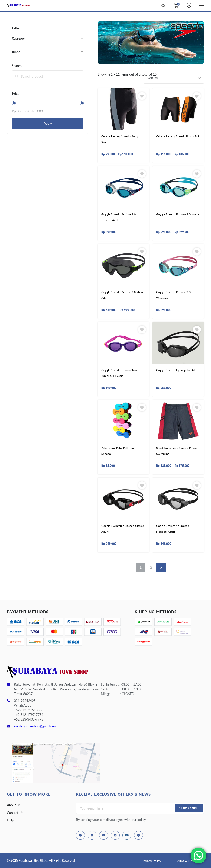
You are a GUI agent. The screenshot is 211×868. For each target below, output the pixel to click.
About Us (14, 805)
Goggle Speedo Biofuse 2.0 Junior (178, 214)
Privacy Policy (151, 861)
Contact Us (15, 813)
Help (10, 820)
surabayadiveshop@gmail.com (35, 726)
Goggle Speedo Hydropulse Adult (177, 370)
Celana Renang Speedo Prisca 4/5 (178, 136)
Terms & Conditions (190, 861)
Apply (48, 123)
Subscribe (189, 808)
